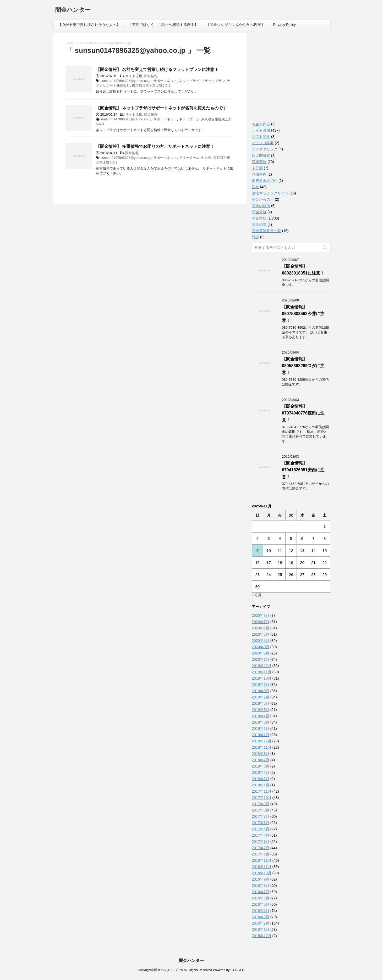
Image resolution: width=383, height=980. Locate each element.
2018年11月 (262, 747)
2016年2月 (261, 923)
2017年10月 (262, 798)
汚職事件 (259, 174)
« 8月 (257, 595)
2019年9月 (261, 685)
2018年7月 (261, 760)
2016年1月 (261, 929)
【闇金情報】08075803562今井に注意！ (303, 314)
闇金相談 (259, 225)
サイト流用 (134, 76)
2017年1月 (261, 854)
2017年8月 (261, 810)
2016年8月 (261, 886)
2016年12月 (262, 860)
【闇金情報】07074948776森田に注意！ (303, 413)
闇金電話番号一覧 (266, 231)
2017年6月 (261, 823)
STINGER (237, 970)
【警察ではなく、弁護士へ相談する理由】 (163, 25)
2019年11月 (262, 672)
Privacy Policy (284, 25)
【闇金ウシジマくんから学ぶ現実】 (236, 25)
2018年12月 (262, 741)
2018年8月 (261, 754)
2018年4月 (261, 772)
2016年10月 (262, 873)
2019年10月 (262, 678)
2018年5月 (261, 766)
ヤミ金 (206, 158)
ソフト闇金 (261, 137)
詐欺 (255, 187)
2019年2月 (261, 729)
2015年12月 (262, 936)
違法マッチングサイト (270, 193)
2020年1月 (261, 659)
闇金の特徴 (261, 206)
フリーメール (189, 158)
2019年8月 (261, 691)
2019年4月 (261, 716)
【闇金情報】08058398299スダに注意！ (303, 366)
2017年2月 (261, 848)
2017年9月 (261, 804)
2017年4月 (261, 835)
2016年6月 (261, 898)
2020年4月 (261, 641)
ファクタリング (265, 149)
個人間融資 (261, 155)
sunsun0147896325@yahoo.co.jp (126, 81)
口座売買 (259, 162)
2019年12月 (262, 666)
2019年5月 (261, 710)
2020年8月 (261, 615)
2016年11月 (262, 867)
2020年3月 (261, 647)
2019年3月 (261, 722)
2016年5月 (261, 904)
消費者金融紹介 (265, 181)
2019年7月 (261, 697)
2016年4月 (261, 911)
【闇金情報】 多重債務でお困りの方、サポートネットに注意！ (155, 146)
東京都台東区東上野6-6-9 (151, 85)
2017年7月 (261, 816)
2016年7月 (261, 892)
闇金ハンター (73, 10)
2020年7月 (261, 622)
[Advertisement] (291, 79)
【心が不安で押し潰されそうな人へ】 (89, 25)
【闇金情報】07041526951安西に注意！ (303, 470)
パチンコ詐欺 (263, 143)
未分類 (257, 168)
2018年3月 (261, 779)
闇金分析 (259, 212)
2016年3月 (261, 917)
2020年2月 (261, 653)
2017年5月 (261, 829)
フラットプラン (213, 81)
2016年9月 (261, 879)
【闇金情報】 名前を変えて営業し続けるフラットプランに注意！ (157, 69)
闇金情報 (151, 76)
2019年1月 (261, 735)
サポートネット (165, 81)
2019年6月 (261, 703)
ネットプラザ (189, 81)
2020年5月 (261, 634)
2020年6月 (261, 628)
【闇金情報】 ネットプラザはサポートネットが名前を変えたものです (161, 108)
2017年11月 (262, 791)
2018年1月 (261, 785)
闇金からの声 (263, 199)
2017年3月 (261, 842)
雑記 (255, 237)
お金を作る (261, 124)
